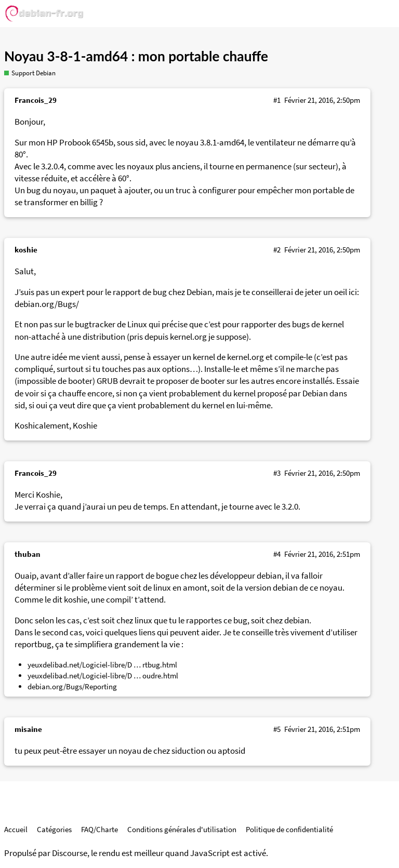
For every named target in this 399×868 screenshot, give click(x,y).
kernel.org (188, 337)
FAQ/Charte (99, 829)
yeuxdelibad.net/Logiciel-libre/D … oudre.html (103, 676)
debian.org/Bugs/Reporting (72, 686)
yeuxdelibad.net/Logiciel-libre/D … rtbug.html (102, 665)
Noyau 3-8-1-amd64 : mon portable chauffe (136, 56)
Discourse (70, 853)
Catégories (54, 829)
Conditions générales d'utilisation (182, 829)
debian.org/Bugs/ (47, 304)
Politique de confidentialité (289, 829)
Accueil (16, 829)
